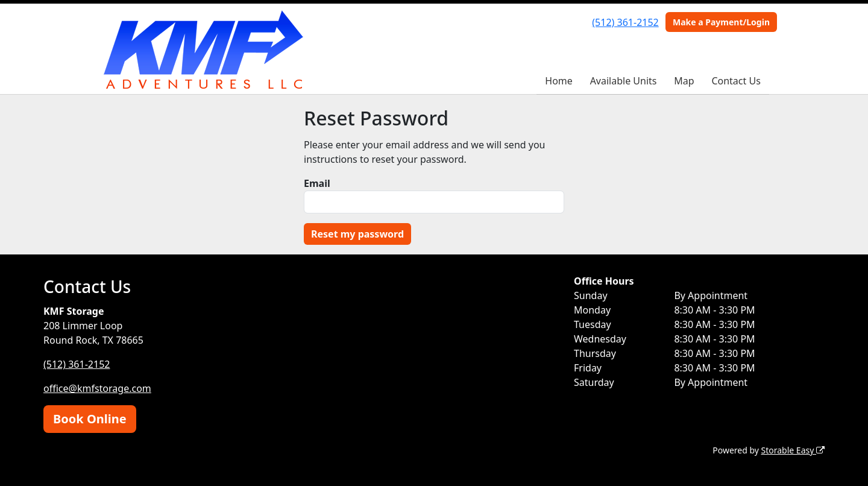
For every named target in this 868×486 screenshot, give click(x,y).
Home (559, 81)
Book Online (90, 419)
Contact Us (736, 81)
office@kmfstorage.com (97, 388)
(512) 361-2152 (625, 22)
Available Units (624, 81)
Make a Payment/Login (721, 22)
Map (684, 81)
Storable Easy (793, 450)
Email (317, 183)
